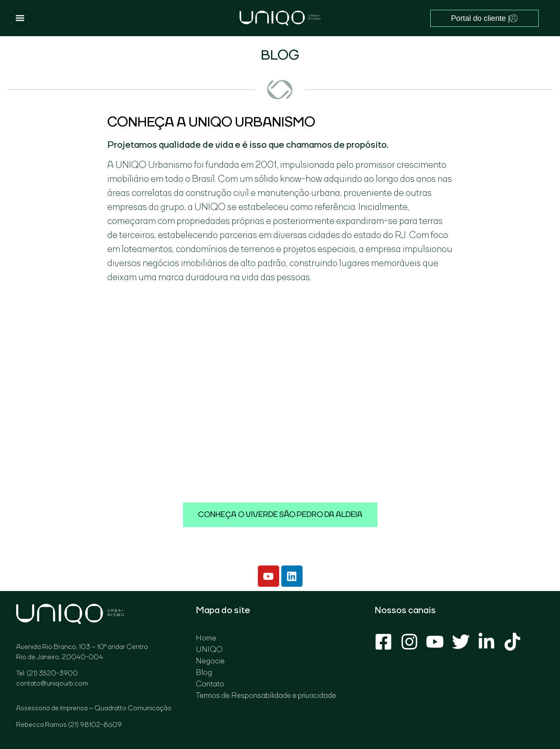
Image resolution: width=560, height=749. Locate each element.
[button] (20, 18)
